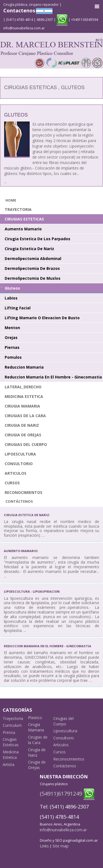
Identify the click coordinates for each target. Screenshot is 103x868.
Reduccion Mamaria (24, 367)
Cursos (12, 483)
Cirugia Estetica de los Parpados (37, 239)
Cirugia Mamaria (22, 406)
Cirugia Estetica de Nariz (29, 249)
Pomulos (13, 357)
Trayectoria (18, 209)
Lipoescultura (20, 454)
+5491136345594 (85, 20)
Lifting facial (18, 308)
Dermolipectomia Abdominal (33, 258)
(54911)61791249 (61, 794)
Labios (11, 298)
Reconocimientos (23, 492)
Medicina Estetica (24, 396)
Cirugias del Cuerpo (26, 444)
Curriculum (12, 725)
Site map (61, 846)
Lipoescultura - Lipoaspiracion (32, 591)
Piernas (12, 347)
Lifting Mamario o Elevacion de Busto (42, 318)
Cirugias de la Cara (25, 416)
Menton (12, 328)
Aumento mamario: (21, 551)
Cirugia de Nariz (22, 425)
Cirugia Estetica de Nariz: (27, 515)
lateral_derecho (23, 387)
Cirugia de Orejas (23, 435)
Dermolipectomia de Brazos (32, 268)
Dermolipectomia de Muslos (33, 278)
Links (44, 846)
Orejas (11, 337)
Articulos (16, 473)
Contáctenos (19, 501)
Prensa (9, 732)
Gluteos (16, 115)
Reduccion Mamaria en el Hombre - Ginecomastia (53, 377)
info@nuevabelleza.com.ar (24, 28)
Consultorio (19, 464)
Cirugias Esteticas (24, 219)
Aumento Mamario (23, 229)
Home (11, 200)
